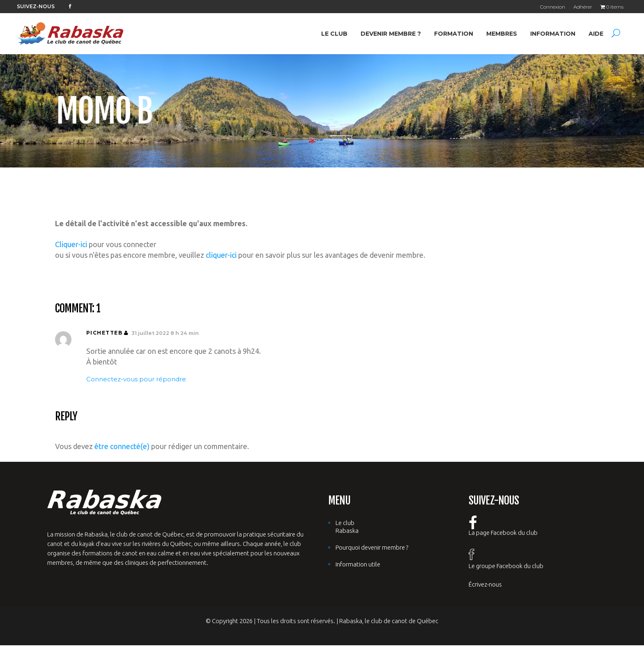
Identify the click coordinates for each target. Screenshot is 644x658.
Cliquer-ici (71, 244)
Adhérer (583, 7)
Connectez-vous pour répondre (136, 379)
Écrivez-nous (485, 584)
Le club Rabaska (347, 527)
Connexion (553, 7)
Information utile (358, 564)
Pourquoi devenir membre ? (372, 547)
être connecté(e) (122, 446)
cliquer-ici (221, 255)
